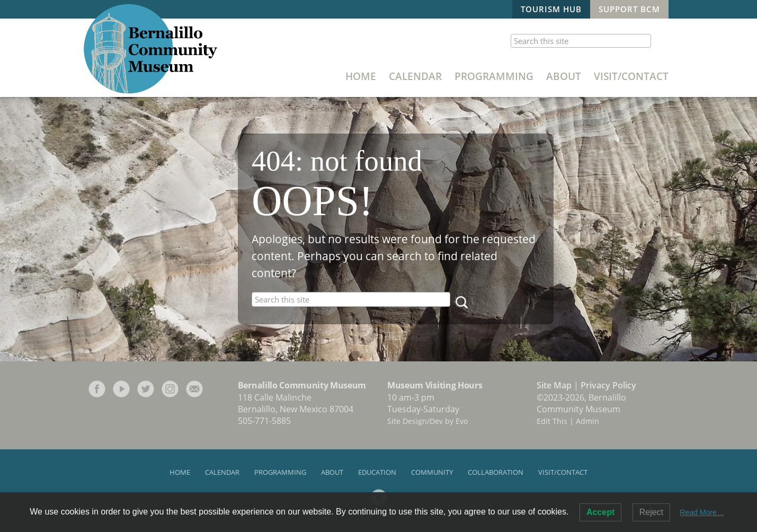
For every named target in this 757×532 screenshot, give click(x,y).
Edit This (552, 421)
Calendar (415, 76)
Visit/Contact (631, 76)
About (564, 76)
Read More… (702, 512)
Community (432, 472)
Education (377, 472)
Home (361, 76)
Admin (587, 421)
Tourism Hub (551, 9)
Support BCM (629, 9)
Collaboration (496, 472)
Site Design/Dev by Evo (428, 421)
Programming (494, 76)
